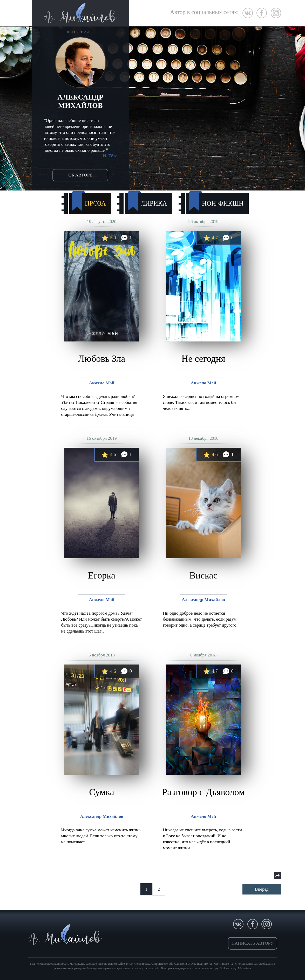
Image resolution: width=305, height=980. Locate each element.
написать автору (253, 943)
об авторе (80, 175)
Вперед (262, 889)
